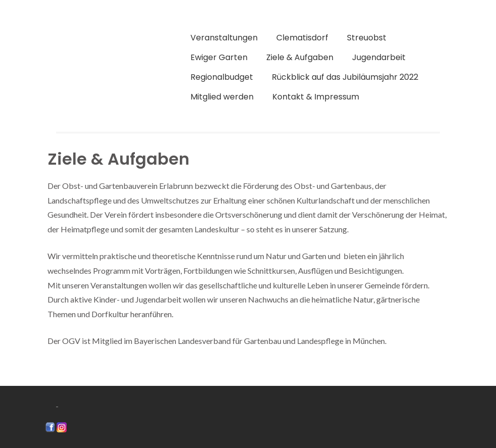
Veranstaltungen (224, 38)
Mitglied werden (222, 97)
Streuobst (367, 38)
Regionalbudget (222, 77)
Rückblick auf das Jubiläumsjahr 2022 (345, 77)
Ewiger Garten (219, 57)
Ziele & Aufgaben (300, 57)
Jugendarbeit (379, 57)
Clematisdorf (302, 38)
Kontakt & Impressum (316, 97)
